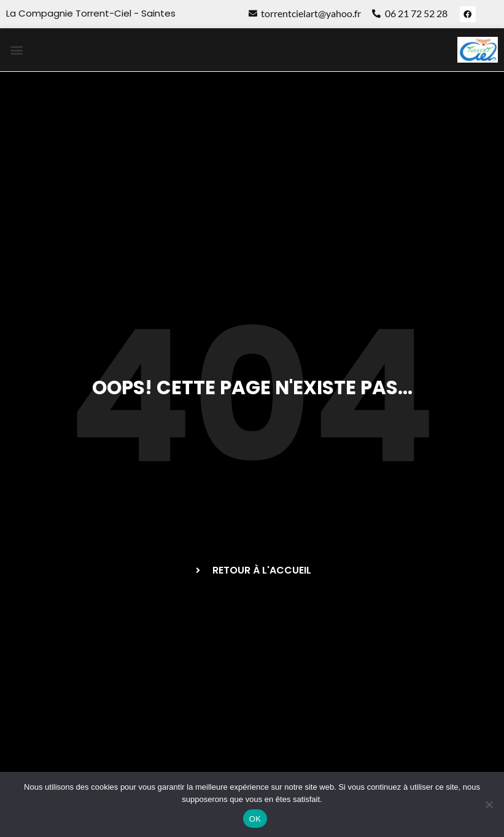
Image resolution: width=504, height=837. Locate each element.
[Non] (489, 804)
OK (255, 819)
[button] (16, 50)
